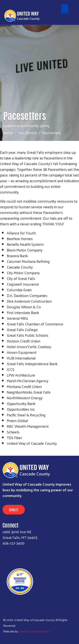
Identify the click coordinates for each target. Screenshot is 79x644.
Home (8, 133)
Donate (14, 510)
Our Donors (28, 133)
